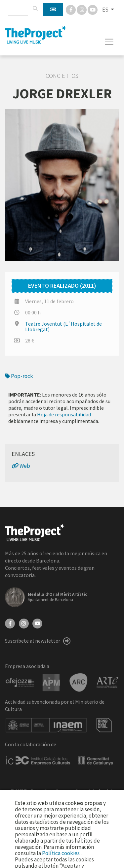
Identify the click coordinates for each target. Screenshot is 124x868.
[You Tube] (93, 9)
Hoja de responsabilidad (64, 414)
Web (21, 466)
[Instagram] (82, 9)
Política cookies (61, 853)
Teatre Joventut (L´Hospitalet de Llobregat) (63, 326)
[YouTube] (37, 623)
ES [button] (106, 10)
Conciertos (62, 76)
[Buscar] (35, 9)
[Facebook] (71, 9)
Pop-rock (19, 376)
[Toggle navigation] (109, 42)
